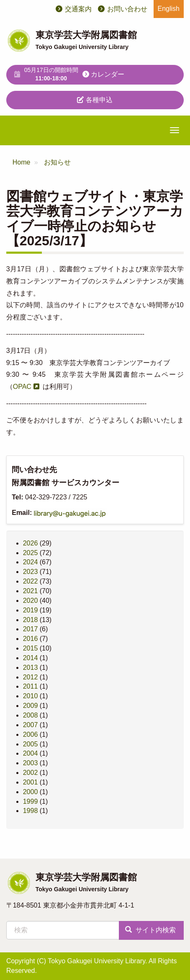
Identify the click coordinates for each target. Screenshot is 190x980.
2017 (31, 629)
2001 (31, 782)
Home (22, 162)
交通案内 (78, 9)
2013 (31, 667)
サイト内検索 (150, 930)
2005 (31, 744)
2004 (31, 753)
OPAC (22, 387)
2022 (31, 581)
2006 (31, 734)
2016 (31, 639)
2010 (31, 696)
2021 (31, 591)
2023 (31, 572)
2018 (31, 620)
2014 (31, 658)
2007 (31, 725)
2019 (31, 610)
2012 (31, 677)
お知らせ (57, 162)
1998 (31, 811)
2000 (31, 792)
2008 (31, 715)
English (169, 9)
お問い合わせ (127, 9)
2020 (31, 601)
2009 (31, 706)
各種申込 (95, 100)
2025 (31, 553)
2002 (31, 773)
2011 (31, 686)
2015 (31, 648)
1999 (31, 801)
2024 (31, 562)
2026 (31, 543)
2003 (31, 763)
